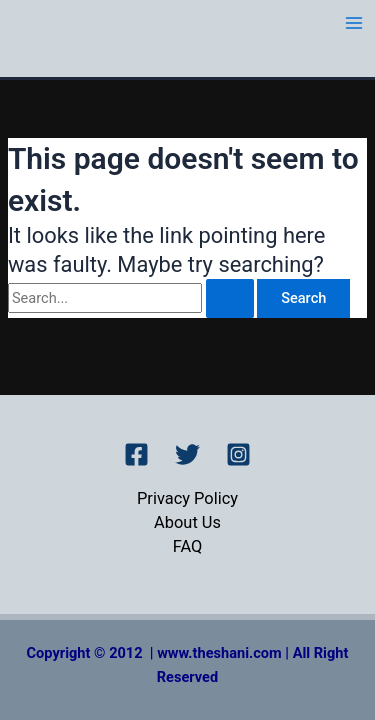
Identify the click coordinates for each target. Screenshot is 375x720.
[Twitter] (187, 454)
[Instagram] (238, 454)
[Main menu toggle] (354, 23)
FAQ (188, 546)
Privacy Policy (187, 498)
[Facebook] (136, 454)
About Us (187, 522)
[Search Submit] (230, 298)
